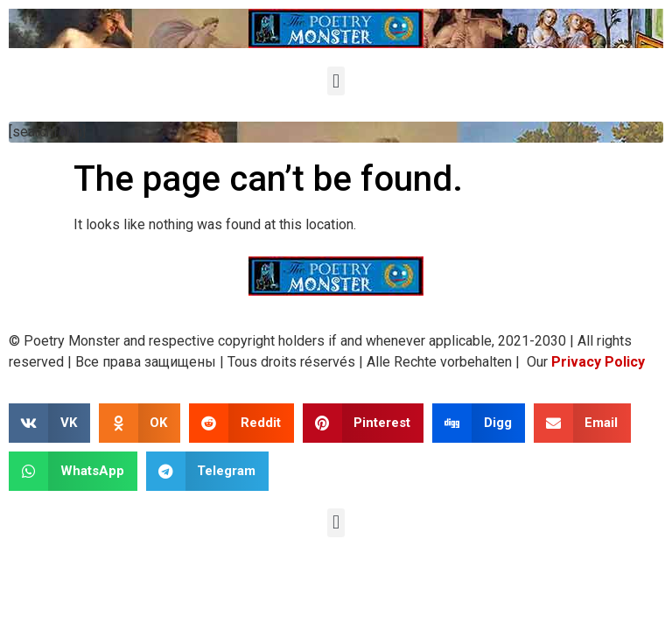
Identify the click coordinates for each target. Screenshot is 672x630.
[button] (336, 81)
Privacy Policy (598, 362)
